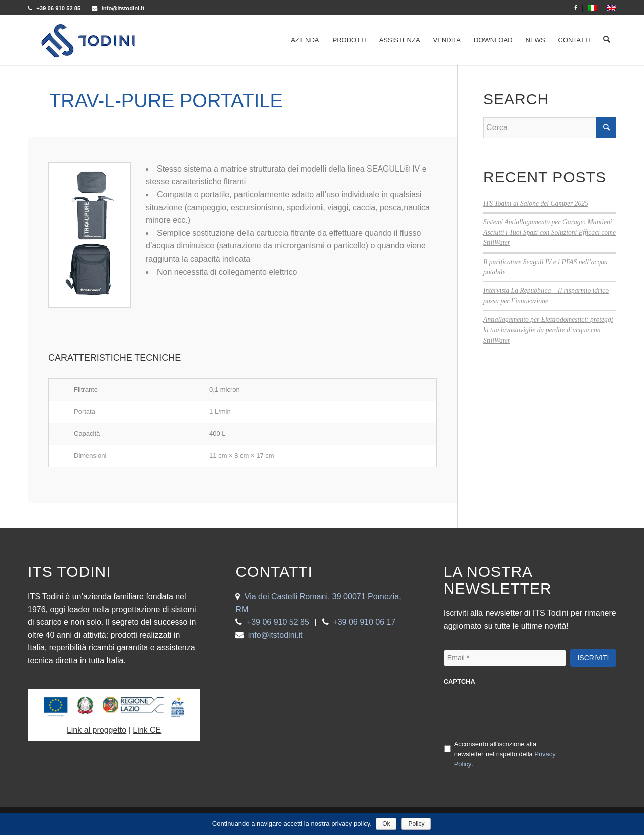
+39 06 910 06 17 (364, 622)
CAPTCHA (460, 681)
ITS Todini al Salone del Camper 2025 (536, 203)
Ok (387, 824)
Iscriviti (593, 658)
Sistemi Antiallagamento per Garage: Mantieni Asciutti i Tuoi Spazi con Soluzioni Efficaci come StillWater (549, 232)
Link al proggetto (97, 730)
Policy (417, 824)
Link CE (147, 730)
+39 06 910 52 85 (278, 622)
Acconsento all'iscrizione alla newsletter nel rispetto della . (505, 754)
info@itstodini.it (275, 635)
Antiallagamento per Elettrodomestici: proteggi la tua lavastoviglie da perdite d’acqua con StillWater (548, 330)
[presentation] (520, 712)
